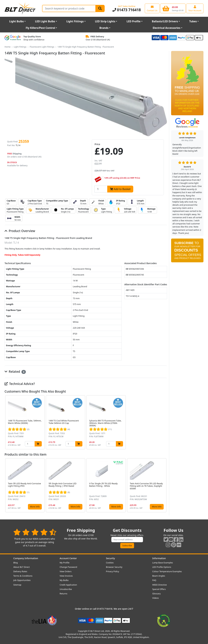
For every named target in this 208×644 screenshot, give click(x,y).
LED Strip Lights (105, 21)
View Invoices (66, 576)
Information (159, 558)
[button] (164, 422)
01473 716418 (127, 10)
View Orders (66, 571)
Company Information (26, 558)
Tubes (193, 21)
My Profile (65, 563)
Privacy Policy (113, 571)
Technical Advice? (20, 384)
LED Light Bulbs (45, 21)
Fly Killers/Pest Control (40, 28)
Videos (156, 598)
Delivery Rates (20, 571)
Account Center (68, 558)
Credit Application (68, 585)
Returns (63, 594)
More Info (35, 507)
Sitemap (17, 585)
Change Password (68, 567)
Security (110, 558)
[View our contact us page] (152, 8)
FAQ (154, 580)
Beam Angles (159, 576)
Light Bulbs (16, 21)
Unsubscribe (66, 589)
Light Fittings (75, 21)
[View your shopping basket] (173, 8)
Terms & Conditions (23, 576)
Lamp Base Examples (163, 563)
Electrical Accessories (167, 28)
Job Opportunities (22, 580)
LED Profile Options (162, 567)
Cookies (110, 563)
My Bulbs (64, 580)
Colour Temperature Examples (167, 571)
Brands (104, 28)
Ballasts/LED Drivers (165, 21)
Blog (16, 563)
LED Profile (134, 21)
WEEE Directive (159, 585)
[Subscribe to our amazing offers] (127, 540)
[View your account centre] (195, 8)
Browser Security (114, 567)
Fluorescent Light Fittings (42, 47)
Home (7, 47)
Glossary (156, 594)
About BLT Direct (22, 567)
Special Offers (159, 589)
